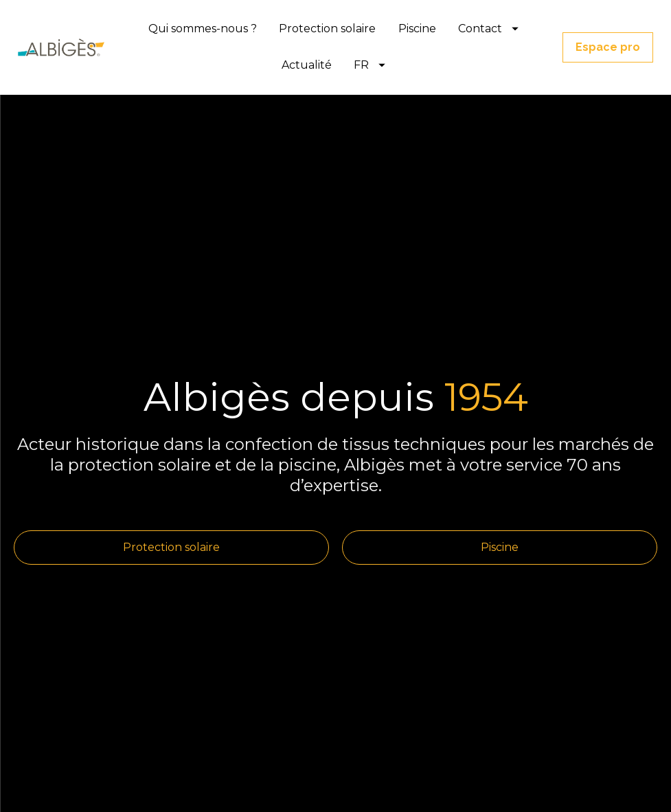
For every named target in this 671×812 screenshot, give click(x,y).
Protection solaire (327, 29)
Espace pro (608, 47)
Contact (488, 29)
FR (369, 65)
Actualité (307, 65)
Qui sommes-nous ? (203, 29)
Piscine (417, 29)
